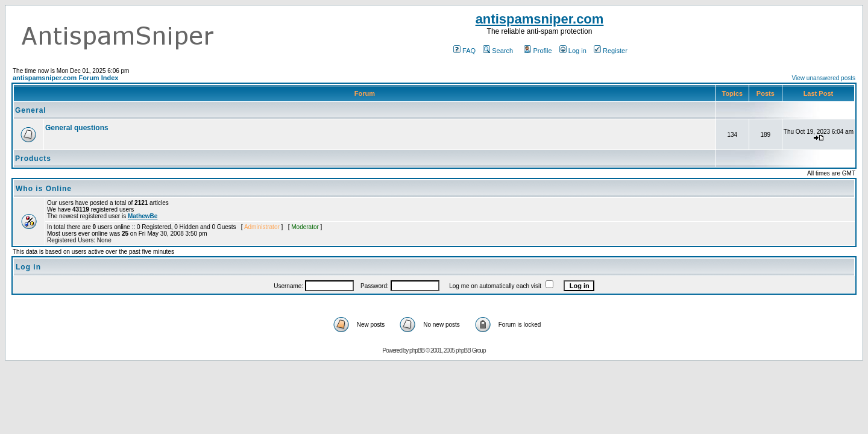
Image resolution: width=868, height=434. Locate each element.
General (31, 110)
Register (611, 51)
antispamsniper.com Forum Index (65, 78)
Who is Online (44, 189)
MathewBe (143, 216)
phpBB (417, 351)
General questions (77, 128)
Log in (573, 51)
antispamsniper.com (540, 19)
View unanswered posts (824, 78)
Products (33, 159)
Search (498, 51)
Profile (538, 51)
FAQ (464, 51)
